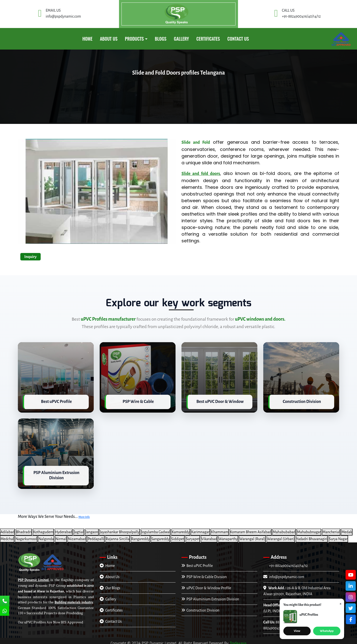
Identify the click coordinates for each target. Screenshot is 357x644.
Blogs (161, 39)
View (297, 631)
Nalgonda (46, 537)
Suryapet (193, 537)
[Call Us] (5, 601)
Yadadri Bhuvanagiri (312, 537)
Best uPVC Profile (197, 563)
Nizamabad (77, 537)
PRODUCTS (134, 39)
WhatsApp (327, 631)
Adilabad (7, 530)
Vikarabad (209, 537)
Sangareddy (160, 537)
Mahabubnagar (309, 530)
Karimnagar (200, 530)
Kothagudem (43, 530)
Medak (347, 530)
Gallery (108, 597)
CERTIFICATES (208, 39)
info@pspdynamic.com (284, 575)
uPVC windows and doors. (260, 319)
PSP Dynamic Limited (33, 578)
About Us (109, 39)
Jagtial (79, 530)
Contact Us (238, 39)
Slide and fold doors (201, 174)
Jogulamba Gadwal (156, 530)
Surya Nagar (338, 537)
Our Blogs (110, 586)
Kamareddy (181, 530)
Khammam (220, 530)
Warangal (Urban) (281, 537)
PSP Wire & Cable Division (204, 575)
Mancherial (331, 530)
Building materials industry (74, 600)
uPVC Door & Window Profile (206, 586)
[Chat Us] (5, 612)
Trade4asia (238, 641)
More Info (84, 515)
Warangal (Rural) (252, 537)
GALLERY (181, 39)
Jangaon (92, 530)
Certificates (111, 608)
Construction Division (200, 608)
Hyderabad (64, 530)
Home (87, 39)
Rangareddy (140, 537)
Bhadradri (24, 530)
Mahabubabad (284, 530)
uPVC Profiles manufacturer (108, 319)
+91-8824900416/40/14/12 (288, 563)
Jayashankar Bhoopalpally (119, 530)
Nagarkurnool (26, 537)
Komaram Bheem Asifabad (251, 530)
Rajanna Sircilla (118, 537)
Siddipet (178, 537)
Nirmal (61, 537)
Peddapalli (96, 537)
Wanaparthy (228, 537)
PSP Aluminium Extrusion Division (210, 597)
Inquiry (30, 257)
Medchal (7, 537)
